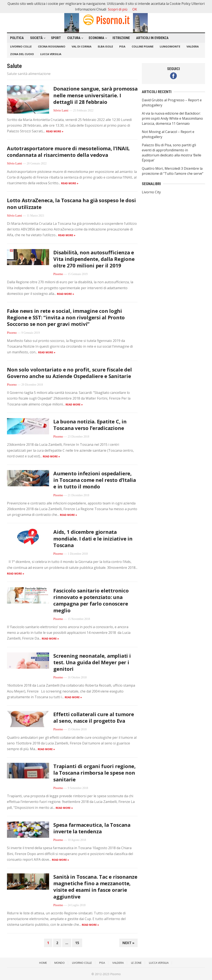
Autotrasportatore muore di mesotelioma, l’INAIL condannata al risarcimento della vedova (68, 152)
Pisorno (58, 274)
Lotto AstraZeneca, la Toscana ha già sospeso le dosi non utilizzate (71, 203)
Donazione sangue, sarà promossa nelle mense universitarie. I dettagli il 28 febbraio (95, 95)
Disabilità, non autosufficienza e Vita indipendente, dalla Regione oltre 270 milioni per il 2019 (94, 259)
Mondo (60, 963)
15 (77, 943)
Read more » (55, 131)
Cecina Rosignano (52, 46)
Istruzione (121, 38)
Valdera (193, 46)
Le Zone (136, 963)
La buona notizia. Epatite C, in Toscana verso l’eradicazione (90, 425)
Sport (56, 38)
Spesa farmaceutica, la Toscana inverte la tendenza (92, 828)
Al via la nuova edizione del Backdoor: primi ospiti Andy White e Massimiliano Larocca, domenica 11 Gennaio (172, 118)
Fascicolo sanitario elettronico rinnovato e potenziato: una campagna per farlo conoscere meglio (91, 600)
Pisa (122, 46)
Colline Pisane (143, 46)
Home (43, 963)
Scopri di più (118, 9)
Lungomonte (170, 46)
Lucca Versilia (51, 54)
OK (135, 9)
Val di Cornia (82, 46)
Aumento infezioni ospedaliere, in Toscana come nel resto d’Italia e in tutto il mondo (95, 480)
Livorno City (151, 192)
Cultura (74, 38)
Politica (17, 38)
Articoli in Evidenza (152, 38)
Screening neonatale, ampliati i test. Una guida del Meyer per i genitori (92, 662)
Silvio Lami (61, 110)
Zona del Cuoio (22, 54)
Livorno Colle (21, 46)
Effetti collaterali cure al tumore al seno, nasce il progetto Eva (94, 717)
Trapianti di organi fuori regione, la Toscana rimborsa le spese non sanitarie (95, 773)
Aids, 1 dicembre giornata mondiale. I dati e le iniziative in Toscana (93, 538)
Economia (97, 38)
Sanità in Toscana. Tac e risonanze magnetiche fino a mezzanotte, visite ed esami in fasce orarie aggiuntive (95, 887)
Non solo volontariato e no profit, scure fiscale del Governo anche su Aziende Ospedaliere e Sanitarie (69, 373)
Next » (128, 943)
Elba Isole (105, 46)
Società (36, 38)
